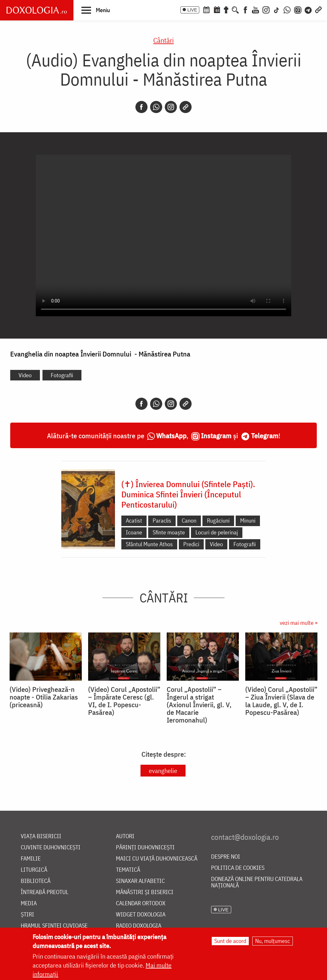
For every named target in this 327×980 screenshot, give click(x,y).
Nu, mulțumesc (273, 941)
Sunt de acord (230, 941)
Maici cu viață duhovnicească (157, 859)
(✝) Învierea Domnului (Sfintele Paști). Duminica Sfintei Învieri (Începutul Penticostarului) (188, 494)
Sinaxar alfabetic (140, 881)
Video (25, 375)
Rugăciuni (218, 521)
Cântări (163, 40)
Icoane (134, 532)
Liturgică (34, 870)
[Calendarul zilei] (217, 9)
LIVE (192, 10)
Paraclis (162, 521)
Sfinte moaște (169, 532)
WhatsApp (171, 436)
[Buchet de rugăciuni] (226, 9)
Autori (125, 836)
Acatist (134, 521)
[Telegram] (308, 9)
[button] (96, 10)
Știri (27, 915)
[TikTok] (277, 9)
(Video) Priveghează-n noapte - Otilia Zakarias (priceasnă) (44, 697)
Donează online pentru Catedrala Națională (257, 882)
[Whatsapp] (156, 107)
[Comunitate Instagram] (298, 9)
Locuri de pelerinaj (217, 532)
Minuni (248, 521)
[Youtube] (255, 9)
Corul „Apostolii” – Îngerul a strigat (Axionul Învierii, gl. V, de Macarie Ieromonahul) (199, 705)
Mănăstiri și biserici (145, 892)
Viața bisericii (41, 836)
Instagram (216, 436)
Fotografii (62, 375)
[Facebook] (245, 9)
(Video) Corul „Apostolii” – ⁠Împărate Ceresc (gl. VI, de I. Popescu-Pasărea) (124, 701)
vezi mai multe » (299, 623)
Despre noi (226, 857)
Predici (191, 544)
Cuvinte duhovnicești (51, 848)
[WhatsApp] (287, 9)
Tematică (128, 870)
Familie (31, 859)
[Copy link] (186, 107)
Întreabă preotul (45, 892)
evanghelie (163, 771)
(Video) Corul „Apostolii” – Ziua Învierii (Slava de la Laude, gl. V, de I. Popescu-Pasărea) (281, 701)
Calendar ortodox (141, 903)
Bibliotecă (36, 881)
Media (29, 903)
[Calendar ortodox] (206, 9)
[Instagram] (266, 9)
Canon (189, 521)
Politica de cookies (238, 868)
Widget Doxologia (141, 915)
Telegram (265, 436)
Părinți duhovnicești (145, 848)
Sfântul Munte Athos (149, 544)
